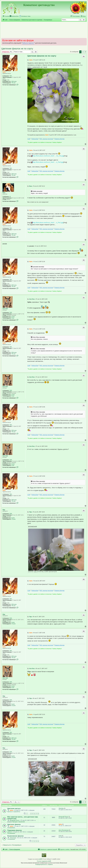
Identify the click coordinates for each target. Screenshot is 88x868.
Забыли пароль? (28, 43)
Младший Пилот (15, 820)
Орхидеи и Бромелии (19, 822)
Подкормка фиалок (14, 830)
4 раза (13, 518)
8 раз (13, 318)
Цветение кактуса (14, 808)
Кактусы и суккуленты (14, 812)
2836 (11, 514)
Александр (13, 838)
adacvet (10, 832)
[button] (86, 52)
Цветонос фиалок (14, 824)
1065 (11, 313)
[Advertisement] (44, 30)
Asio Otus (5, 309)
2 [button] (83, 52)
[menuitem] (14, 16)
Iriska (60, 836)
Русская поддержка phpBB (44, 861)
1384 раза (14, 81)
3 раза (13, 317)
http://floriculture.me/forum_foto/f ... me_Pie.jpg (48, 156)
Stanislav (61, 808)
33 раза (13, 519)
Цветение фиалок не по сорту (17, 49)
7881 (11, 76)
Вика (4, 193)
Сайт (29, 139)
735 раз (13, 83)
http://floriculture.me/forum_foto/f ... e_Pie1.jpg (48, 223)
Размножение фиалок (15, 836)
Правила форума (59, 139)
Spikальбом (35, 139)
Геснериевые (11, 828)
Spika (4, 72)
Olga (4, 510)
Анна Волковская (64, 830)
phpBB (40, 859)
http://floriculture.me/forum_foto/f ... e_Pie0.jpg (48, 162)
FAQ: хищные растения (46, 139)
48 (10, 197)
